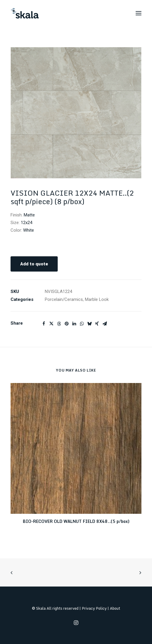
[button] (139, 13)
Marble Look (97, 299)
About (115, 608)
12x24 (27, 223)
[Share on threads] (59, 324)
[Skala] (25, 13)
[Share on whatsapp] (82, 324)
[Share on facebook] (44, 324)
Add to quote (34, 264)
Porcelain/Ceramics (64, 299)
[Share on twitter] (51, 324)
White (29, 230)
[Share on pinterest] (66, 324)
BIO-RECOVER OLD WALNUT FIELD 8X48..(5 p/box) (76, 521)
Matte (29, 215)
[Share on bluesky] (89, 324)
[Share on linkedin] (74, 324)
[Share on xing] (97, 324)
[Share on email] (105, 324)
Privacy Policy (94, 608)
